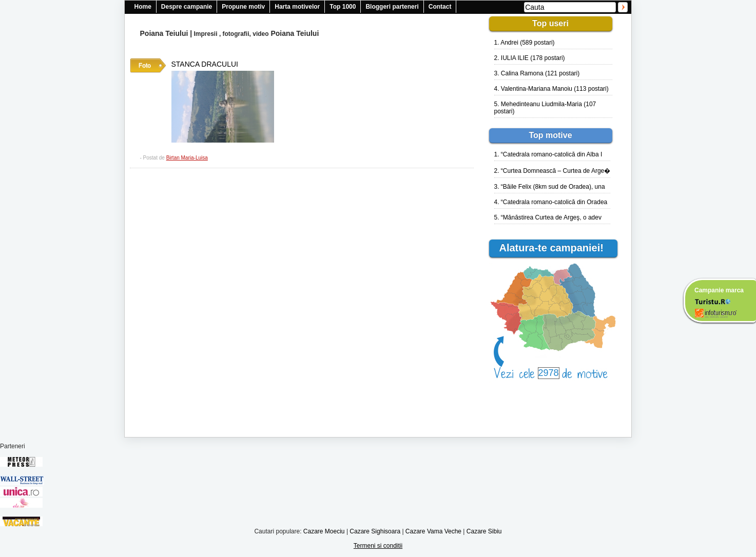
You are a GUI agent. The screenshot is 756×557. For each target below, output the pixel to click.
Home (143, 7)
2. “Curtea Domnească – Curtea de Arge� (553, 171)
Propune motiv (243, 7)
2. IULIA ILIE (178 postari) (530, 58)
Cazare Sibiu (484, 531)
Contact (440, 7)
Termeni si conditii (378, 546)
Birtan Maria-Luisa (187, 158)
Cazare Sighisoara (375, 531)
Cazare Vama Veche (433, 531)
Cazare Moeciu (324, 531)
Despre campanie (187, 7)
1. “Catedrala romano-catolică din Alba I (548, 154)
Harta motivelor (297, 7)
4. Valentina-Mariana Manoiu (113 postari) (551, 89)
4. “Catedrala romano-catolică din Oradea (551, 202)
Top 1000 (343, 7)
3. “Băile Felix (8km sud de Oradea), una (550, 187)
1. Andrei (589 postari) (525, 43)
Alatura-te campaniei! (556, 248)
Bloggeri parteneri (392, 7)
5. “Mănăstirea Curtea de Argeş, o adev (548, 217)
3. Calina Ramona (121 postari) (537, 73)
